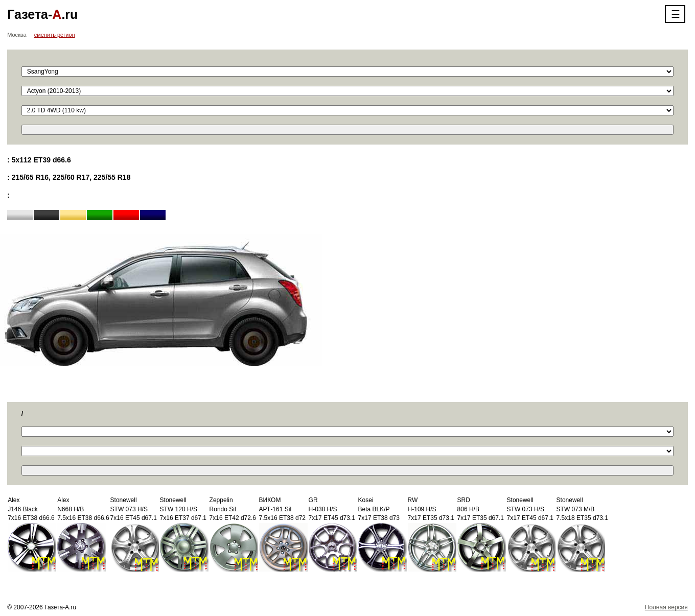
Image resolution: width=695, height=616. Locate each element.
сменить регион (55, 35)
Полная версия (666, 607)
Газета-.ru (42, 14)
